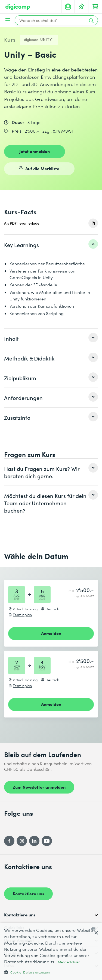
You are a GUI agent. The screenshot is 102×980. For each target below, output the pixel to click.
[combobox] (95, 929)
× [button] (96, 933)
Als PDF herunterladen (23, 223)
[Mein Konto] (68, 7)
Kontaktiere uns (28, 893)
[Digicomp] (18, 7)
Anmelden (51, 633)
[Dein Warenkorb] (95, 7)
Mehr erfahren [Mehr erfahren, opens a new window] (69, 962)
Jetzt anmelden (35, 151)
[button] (51, 972)
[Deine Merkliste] (82, 7)
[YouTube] (47, 841)
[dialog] (51, 951)
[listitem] (51, 245)
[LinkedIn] (34, 841)
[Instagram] (22, 841)
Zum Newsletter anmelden (39, 787)
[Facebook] (9, 841)
